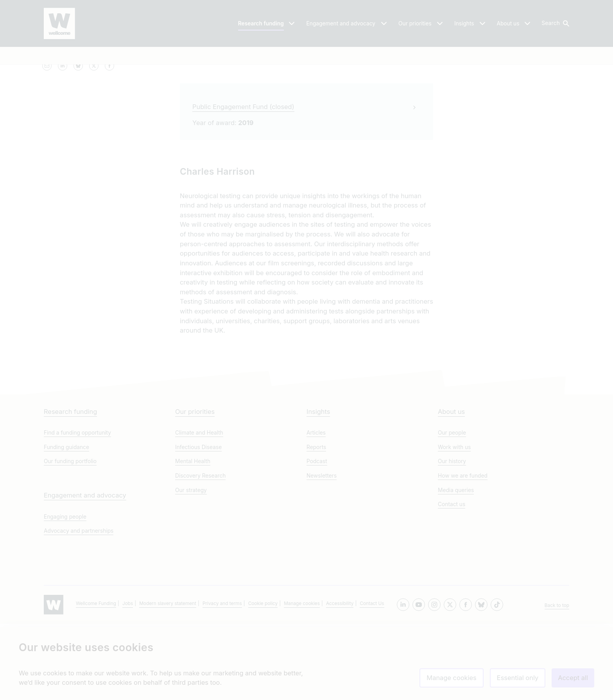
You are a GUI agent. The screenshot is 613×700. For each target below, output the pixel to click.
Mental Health (193, 538)
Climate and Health (199, 509)
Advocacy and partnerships (79, 607)
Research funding (70, 488)
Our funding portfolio (70, 538)
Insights (318, 488)
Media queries (456, 566)
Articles (316, 509)
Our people (452, 509)
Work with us (454, 523)
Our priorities (195, 488)
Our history (452, 538)
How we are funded (463, 552)
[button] (555, 23)
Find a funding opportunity (77, 509)
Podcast (317, 538)
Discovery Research (200, 552)
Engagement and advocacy (85, 571)
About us (451, 488)
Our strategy (191, 566)
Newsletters (322, 552)
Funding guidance (66, 523)
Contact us (452, 581)
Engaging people (65, 593)
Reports (316, 523)
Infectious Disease (198, 523)
